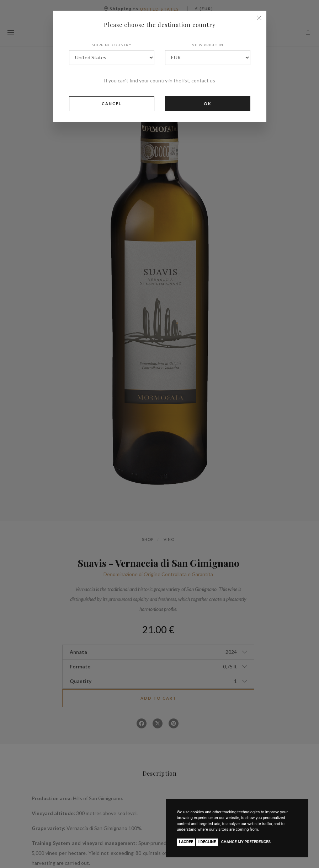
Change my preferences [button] (246, 842)
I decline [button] (207, 842)
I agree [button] (186, 842)
